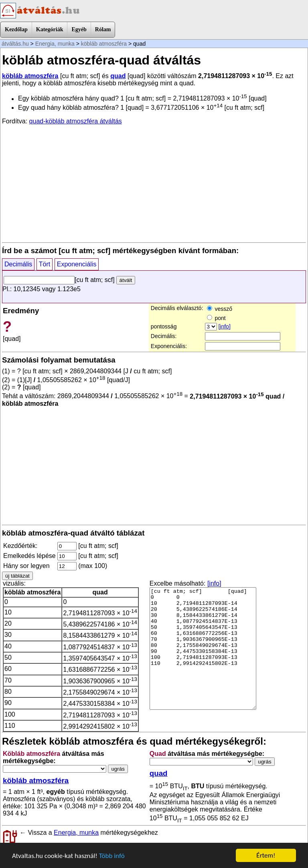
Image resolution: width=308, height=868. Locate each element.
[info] (224, 326)
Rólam (103, 29)
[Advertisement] (154, 183)
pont (216, 318)
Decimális (18, 264)
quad (118, 76)
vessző (220, 309)
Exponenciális (77, 264)
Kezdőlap (16, 29)
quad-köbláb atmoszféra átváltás (76, 121)
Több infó (112, 856)
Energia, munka (55, 44)
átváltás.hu (15, 44)
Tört (45, 264)
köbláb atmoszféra (104, 44)
